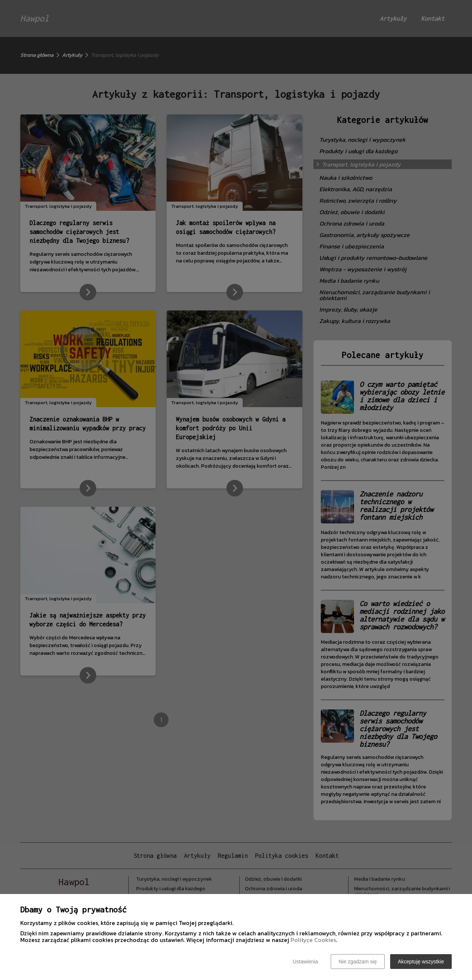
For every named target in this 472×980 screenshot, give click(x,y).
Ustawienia (305, 962)
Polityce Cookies (313, 940)
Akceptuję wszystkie (421, 962)
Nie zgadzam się (358, 962)
